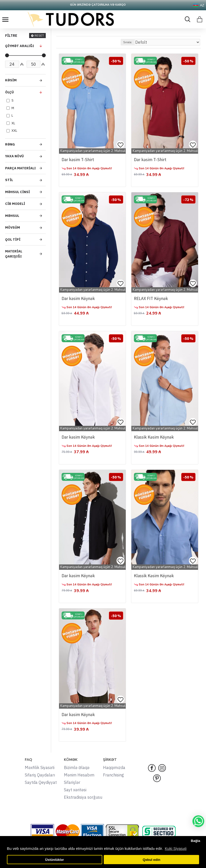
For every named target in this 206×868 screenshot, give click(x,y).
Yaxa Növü (14, 156)
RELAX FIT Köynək (152, 299)
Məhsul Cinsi (18, 192)
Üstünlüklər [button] (55, 860)
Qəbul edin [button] (151, 860)
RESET (39, 35)
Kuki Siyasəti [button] (176, 848)
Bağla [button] (195, 841)
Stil (9, 180)
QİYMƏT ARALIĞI (20, 46)
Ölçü (9, 92)
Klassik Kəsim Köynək (155, 437)
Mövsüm (13, 227)
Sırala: (128, 42)
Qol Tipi (13, 240)
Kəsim (11, 80)
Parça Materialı (20, 168)
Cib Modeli (15, 204)
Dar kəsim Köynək (79, 299)
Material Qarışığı (14, 254)
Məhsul (12, 216)
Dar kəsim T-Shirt (78, 160)
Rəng (10, 144)
